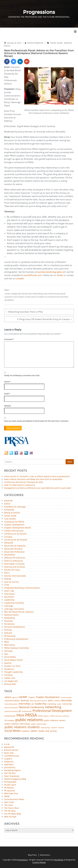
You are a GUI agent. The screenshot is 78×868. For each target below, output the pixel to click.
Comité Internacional (14, 531)
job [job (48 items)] (33, 704)
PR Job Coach (10, 785)
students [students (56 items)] (26, 731)
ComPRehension (12, 756)
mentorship (26, 294)
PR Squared (10, 791)
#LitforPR (8, 501)
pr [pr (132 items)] (20, 711)
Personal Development (15, 627)
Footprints (9, 762)
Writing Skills (10, 684)
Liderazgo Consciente (14, 609)
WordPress (59, 860)
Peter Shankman (12, 776)
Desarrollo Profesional (14, 552)
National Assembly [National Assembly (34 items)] (11, 708)
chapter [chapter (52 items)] (32, 697)
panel (63, 294)
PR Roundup (10, 636)
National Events (11, 615)
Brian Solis (9, 753)
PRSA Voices (10, 645)
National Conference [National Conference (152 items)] (31, 707)
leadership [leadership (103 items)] (41, 704)
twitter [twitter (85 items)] (34, 731)
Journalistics (10, 767)
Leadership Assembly (14, 603)
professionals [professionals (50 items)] (10, 716)
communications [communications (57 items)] (12, 701)
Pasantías (9, 621)
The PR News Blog (12, 814)
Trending (8, 675)
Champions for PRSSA (14, 522)
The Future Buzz (12, 808)
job (19, 294)
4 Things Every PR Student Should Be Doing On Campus (43, 319)
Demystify (9, 543)
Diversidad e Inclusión (14, 564)
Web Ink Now (10, 817)
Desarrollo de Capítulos (15, 546)
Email (7, 394)
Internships (9, 594)
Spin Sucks (9, 802)
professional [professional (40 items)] (27, 711)
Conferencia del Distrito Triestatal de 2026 (24, 482)
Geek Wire (9, 764)
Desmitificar (10, 555)
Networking (9, 618)
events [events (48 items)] (57, 701)
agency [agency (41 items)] (15, 697)
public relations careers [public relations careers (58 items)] (55, 720)
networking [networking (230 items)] (53, 707)
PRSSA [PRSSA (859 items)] (31, 715)
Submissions (45, 855)
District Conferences (14, 561)
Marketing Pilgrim (12, 770)
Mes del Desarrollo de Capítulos (19, 612)
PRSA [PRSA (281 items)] (20, 716)
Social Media (10, 657)
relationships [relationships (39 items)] (45, 728)
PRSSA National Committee (17, 648)
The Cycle (9, 805)
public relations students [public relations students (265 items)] (22, 727)
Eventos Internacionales (15, 576)
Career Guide (56, 43)
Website (7, 406)
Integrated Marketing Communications (22, 588)
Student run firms (12, 666)
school (27, 297)
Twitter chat (10, 678)
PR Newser (9, 788)
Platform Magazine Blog (15, 779)
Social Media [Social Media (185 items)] (13, 731)
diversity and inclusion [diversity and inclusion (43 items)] (38, 701)
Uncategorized (11, 681)
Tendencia (9, 669)
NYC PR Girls (10, 773)
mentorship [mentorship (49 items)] (67, 704)
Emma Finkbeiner (36, 43)
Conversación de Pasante (16, 540)
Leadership (9, 600)
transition (64, 297)
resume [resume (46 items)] (61, 728)
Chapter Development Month (18, 528)
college (14, 294)
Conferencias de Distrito (15, 534)
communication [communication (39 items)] (66, 697)
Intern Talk (9, 591)
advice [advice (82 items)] (8, 697)
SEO (6, 654)
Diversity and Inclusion (15, 567)
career (8, 294)
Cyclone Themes (39, 862)
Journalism (9, 597)
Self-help (8, 651)
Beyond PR (9, 747)
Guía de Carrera (12, 582)
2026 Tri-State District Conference (20, 485)
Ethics (7, 573)
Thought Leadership (13, 672)
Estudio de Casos (12, 570)
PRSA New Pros (11, 793)
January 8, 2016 (14, 43)
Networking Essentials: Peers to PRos (26, 312)
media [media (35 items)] (59, 704)
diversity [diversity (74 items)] (25, 700)
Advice (7, 504)
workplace (9, 300)
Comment (9, 339)
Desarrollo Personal (13, 549)
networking (37, 294)
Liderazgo (9, 606)
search (34, 297)
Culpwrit (8, 759)
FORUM (8, 579)
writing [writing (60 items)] (53, 731)
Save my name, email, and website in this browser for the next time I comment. (36, 421)
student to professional (48, 297)
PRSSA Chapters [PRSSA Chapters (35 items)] (43, 716)
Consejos (8, 537)
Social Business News (14, 799)
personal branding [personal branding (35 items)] (11, 711)
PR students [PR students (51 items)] (10, 720)
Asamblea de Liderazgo (15, 507)
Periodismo (9, 624)
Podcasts (8, 633)
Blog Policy (32, 855)
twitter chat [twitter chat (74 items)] (44, 731)
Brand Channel (11, 750)
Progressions (22, 860)
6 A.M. (7, 744)
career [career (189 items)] (23, 697)
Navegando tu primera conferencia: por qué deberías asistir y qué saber (38, 488)
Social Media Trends (13, 660)
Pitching (8, 630)
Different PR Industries (15, 558)
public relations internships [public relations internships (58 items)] (17, 724)
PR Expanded (10, 782)
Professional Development (16, 639)
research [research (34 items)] (54, 728)
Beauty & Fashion (12, 513)
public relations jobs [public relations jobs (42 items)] (39, 724)
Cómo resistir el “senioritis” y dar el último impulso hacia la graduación (37, 476)
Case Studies (10, 519)
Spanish (8, 663)
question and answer (14, 297)
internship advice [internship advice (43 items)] (11, 704)
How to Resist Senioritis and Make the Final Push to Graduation (33, 479)
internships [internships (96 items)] (25, 704)
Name (7, 382)
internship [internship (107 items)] (66, 700)
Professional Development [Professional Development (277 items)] (52, 711)
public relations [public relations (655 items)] (29, 720)
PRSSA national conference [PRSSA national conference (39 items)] (60, 716)
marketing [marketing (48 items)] (52, 704)
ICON (7, 585)
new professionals (51, 294)
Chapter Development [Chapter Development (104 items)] (48, 697)
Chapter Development (14, 525)
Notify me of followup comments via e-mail (22, 375)
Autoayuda (9, 510)
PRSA (6, 642)
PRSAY (7, 796)
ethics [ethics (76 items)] (51, 700)
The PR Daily (10, 811)
